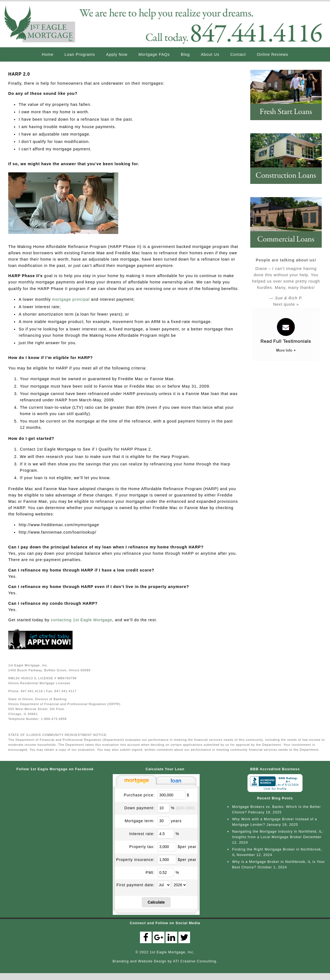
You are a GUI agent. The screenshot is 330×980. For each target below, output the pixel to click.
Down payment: (139, 808)
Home (48, 54)
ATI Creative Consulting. (195, 961)
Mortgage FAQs (154, 54)
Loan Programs (80, 54)
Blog (185, 54)
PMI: (150, 872)
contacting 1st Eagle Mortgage (82, 620)
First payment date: (136, 885)
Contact (238, 54)
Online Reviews (273, 54)
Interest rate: (142, 833)
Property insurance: (135, 859)
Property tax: (142, 846)
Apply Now (117, 54)
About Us (210, 54)
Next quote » (286, 304)
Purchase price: (139, 795)
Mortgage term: (140, 821)
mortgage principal (71, 299)
